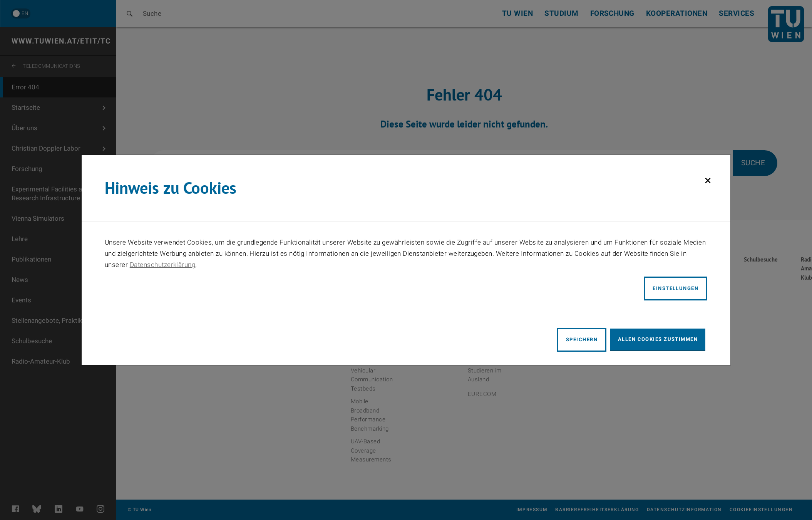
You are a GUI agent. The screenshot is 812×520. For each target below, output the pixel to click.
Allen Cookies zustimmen (658, 339)
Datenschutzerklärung (163, 265)
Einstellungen (676, 288)
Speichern (582, 340)
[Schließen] (708, 180)
